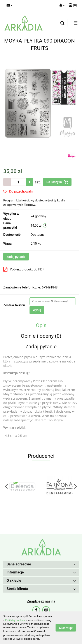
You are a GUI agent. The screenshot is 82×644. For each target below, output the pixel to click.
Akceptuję (66, 628)
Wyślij (37, 310)
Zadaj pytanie (16, 257)
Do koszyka (57, 182)
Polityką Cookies (15, 620)
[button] (73, 5)
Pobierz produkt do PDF (24, 269)
